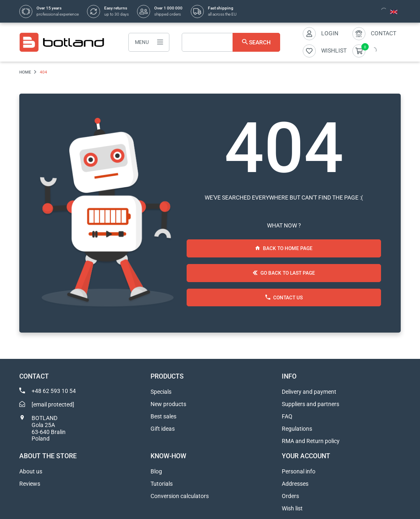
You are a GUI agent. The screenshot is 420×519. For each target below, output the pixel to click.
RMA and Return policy (311, 441)
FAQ (287, 416)
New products (168, 404)
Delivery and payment (309, 392)
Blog (156, 471)
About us (31, 471)
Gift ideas (163, 429)
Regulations (297, 429)
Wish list (292, 508)
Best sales (163, 416)
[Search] (231, 42)
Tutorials (162, 484)
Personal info (299, 471)
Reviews (30, 484)
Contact (383, 33)
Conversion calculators (180, 496)
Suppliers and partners (310, 404)
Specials (161, 392)
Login (330, 33)
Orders (290, 496)
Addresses (295, 484)
